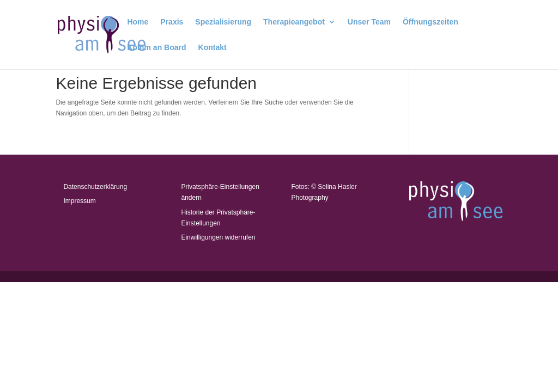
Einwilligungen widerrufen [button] (218, 237)
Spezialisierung (223, 22)
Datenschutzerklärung (95, 187)
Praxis (172, 22)
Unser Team (369, 22)
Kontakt (213, 48)
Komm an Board (156, 48)
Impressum (79, 201)
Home (138, 22)
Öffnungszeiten (430, 22)
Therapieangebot (294, 22)
